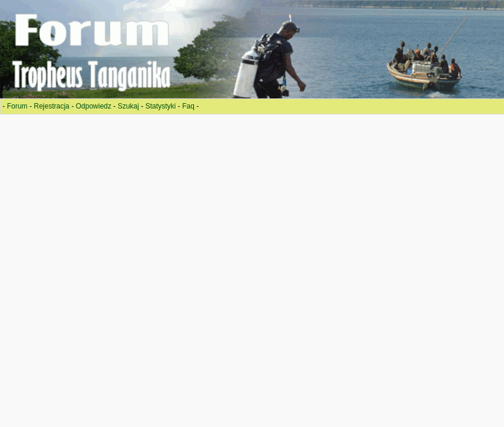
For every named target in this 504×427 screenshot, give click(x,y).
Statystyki (160, 106)
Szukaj (128, 106)
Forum (17, 106)
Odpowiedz (94, 106)
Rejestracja (52, 106)
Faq (188, 106)
